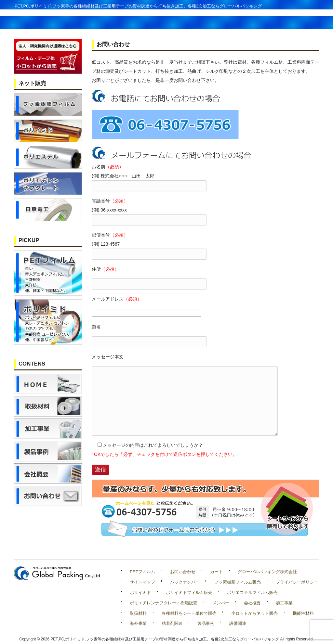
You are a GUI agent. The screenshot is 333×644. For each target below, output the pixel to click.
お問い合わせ (183, 572)
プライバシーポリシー (297, 582)
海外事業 (138, 623)
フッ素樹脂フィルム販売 (238, 582)
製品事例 (206, 623)
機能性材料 (303, 613)
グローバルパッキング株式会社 (267, 572)
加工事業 (284, 603)
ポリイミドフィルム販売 (189, 592)
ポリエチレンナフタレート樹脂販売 (164, 603)
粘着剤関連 (172, 623)
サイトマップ (142, 582)
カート (216, 572)
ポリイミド (140, 592)
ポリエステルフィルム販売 (252, 592)
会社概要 (252, 603)
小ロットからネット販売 (254, 613)
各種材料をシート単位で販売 (189, 613)
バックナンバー (185, 582)
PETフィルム (142, 572)
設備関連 (238, 623)
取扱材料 (138, 613)
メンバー (221, 603)
